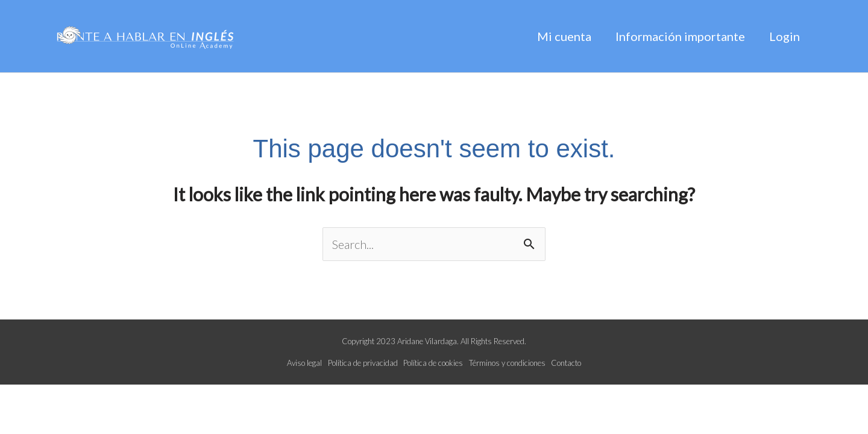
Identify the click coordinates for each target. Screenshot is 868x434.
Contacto (566, 363)
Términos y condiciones (507, 363)
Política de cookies (433, 363)
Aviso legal (304, 363)
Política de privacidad (363, 363)
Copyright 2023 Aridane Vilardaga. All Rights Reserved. (434, 341)
